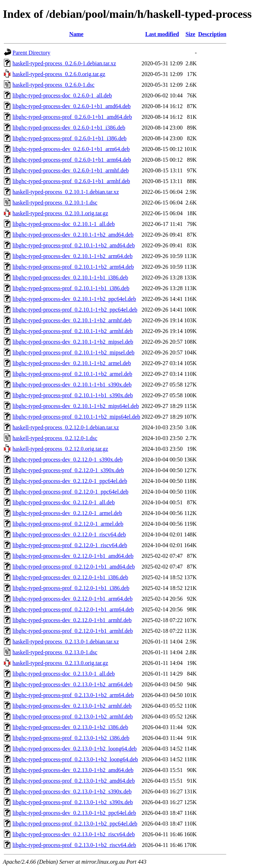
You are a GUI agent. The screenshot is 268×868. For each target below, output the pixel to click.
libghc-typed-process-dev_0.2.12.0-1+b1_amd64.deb (73, 556)
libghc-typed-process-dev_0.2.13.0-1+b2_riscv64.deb (74, 834)
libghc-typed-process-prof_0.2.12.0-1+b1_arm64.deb (73, 609)
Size (190, 34)
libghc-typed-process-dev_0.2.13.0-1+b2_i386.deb (70, 727)
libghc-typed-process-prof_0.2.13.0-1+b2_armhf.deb (73, 716)
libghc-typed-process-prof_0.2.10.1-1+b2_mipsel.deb (73, 352)
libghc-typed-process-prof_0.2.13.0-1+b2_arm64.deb (73, 695)
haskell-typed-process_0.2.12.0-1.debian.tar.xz (66, 427)
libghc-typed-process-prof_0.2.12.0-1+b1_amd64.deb (74, 567)
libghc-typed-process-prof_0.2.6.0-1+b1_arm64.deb (72, 160)
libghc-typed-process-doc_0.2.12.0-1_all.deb (64, 502)
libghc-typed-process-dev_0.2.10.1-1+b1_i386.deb (70, 277)
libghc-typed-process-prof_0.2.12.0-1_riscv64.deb (70, 545)
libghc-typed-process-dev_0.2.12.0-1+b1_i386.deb (70, 577)
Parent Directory (31, 53)
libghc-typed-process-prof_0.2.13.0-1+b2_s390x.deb (73, 802)
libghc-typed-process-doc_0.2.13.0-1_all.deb (64, 674)
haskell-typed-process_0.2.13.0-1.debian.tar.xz (66, 642)
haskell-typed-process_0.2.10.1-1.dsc (55, 203)
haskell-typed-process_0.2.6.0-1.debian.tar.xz (64, 63)
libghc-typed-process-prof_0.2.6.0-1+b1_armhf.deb (71, 181)
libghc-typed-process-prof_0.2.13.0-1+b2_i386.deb (71, 738)
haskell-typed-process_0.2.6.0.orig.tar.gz (59, 74)
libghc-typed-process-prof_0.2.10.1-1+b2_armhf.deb (73, 331)
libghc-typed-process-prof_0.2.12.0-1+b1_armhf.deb (73, 631)
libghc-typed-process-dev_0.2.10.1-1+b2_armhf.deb (72, 320)
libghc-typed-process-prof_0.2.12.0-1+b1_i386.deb (71, 588)
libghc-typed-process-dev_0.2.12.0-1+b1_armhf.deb (72, 620)
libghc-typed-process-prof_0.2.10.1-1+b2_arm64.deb (73, 267)
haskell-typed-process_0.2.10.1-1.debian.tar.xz (66, 192)
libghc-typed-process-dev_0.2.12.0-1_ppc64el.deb (70, 481)
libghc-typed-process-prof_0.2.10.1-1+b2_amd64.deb (74, 245)
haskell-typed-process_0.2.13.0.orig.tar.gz (60, 663)
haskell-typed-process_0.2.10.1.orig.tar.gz (60, 213)
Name (76, 34)
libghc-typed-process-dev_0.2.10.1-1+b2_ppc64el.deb (74, 299)
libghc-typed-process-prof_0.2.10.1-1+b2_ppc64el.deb (75, 310)
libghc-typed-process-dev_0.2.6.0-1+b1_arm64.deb (71, 149)
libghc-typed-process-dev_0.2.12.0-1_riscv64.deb (69, 534)
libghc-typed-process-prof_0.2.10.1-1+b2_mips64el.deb (76, 417)
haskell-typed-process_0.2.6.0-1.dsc (53, 85)
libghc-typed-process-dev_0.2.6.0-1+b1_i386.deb (69, 128)
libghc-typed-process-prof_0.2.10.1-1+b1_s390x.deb (73, 395)
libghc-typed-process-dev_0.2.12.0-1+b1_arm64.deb (73, 599)
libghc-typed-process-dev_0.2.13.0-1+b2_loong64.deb (75, 749)
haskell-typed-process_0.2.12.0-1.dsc (55, 438)
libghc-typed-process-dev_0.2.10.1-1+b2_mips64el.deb (76, 406)
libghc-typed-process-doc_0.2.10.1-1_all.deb (64, 224)
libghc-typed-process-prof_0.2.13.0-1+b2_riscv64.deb (74, 845)
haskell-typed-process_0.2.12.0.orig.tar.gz (60, 449)
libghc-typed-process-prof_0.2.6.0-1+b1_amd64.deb (72, 117)
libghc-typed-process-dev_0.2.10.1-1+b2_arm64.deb (73, 256)
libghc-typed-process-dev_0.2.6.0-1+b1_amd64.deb (72, 106)
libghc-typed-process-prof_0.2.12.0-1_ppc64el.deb (70, 492)
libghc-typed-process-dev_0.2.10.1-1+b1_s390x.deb (72, 385)
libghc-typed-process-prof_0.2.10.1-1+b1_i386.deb (71, 288)
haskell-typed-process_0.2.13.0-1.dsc (55, 652)
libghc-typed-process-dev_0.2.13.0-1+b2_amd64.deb (73, 770)
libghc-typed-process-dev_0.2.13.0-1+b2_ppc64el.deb (74, 813)
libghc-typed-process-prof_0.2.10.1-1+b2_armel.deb (72, 374)
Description (212, 34)
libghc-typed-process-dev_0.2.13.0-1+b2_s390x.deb (72, 791)
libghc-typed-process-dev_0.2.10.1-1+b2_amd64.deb (73, 235)
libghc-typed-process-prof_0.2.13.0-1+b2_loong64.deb (75, 759)
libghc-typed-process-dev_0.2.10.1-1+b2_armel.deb (72, 363)
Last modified (162, 34)
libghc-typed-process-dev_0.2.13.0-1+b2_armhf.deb (72, 706)
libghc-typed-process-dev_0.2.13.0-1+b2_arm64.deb (73, 684)
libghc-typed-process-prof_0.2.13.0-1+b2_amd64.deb (74, 781)
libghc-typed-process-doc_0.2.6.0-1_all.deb (62, 95)
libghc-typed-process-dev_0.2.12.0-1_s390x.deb (68, 460)
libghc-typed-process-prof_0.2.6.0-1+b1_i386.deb (69, 138)
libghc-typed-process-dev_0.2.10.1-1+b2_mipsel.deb (73, 342)
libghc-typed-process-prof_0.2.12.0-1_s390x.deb (68, 470)
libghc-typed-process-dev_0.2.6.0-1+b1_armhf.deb (71, 170)
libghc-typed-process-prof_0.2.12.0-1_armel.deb (68, 524)
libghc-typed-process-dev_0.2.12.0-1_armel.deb (67, 513)
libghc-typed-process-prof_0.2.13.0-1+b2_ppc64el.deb (75, 824)
